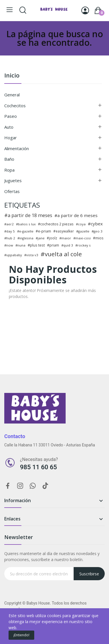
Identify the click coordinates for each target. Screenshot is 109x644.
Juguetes (13, 180)
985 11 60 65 (39, 467)
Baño (9, 159)
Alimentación (17, 148)
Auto (9, 127)
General (12, 95)
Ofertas (12, 191)
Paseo (11, 116)
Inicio (12, 76)
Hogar (11, 138)
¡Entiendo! (21, 635)
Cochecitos (15, 106)
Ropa (9, 170)
